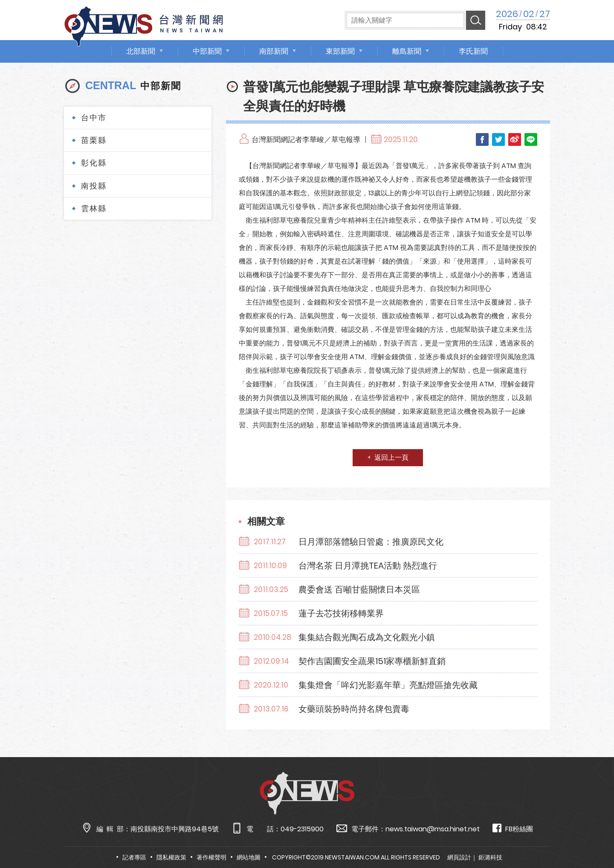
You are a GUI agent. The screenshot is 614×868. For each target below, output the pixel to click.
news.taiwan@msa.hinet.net (433, 829)
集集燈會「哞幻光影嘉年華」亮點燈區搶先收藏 (388, 685)
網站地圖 (249, 857)
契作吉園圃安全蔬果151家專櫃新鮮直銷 (372, 661)
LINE (531, 139)
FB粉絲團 (513, 829)
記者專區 (134, 857)
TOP (591, 837)
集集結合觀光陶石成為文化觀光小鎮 (367, 637)
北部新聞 (141, 51)
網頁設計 (459, 857)
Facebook (482, 139)
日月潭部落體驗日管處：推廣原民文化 (371, 542)
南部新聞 (274, 51)
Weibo (515, 139)
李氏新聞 (473, 51)
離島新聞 (407, 51)
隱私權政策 (171, 857)
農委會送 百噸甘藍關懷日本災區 (359, 589)
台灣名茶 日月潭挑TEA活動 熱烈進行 (368, 566)
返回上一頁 (391, 457)
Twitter (498, 139)
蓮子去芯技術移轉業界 (341, 613)
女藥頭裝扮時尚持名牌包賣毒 (354, 709)
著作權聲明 (211, 857)
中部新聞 (207, 51)
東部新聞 (340, 51)
